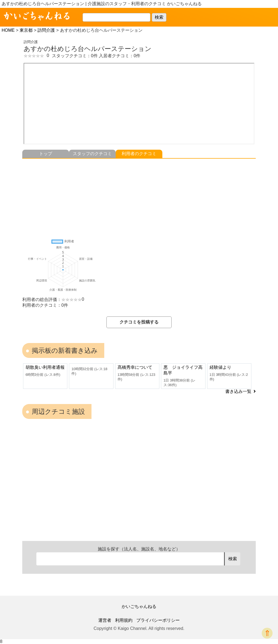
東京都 (26, 30)
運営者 (105, 620)
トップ (46, 154)
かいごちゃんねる (139, 606)
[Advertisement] (139, 197)
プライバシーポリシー (158, 620)
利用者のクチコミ (139, 154)
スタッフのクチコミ (92, 154)
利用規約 (124, 620)
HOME (8, 30)
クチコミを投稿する (139, 322)
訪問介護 (46, 30)
